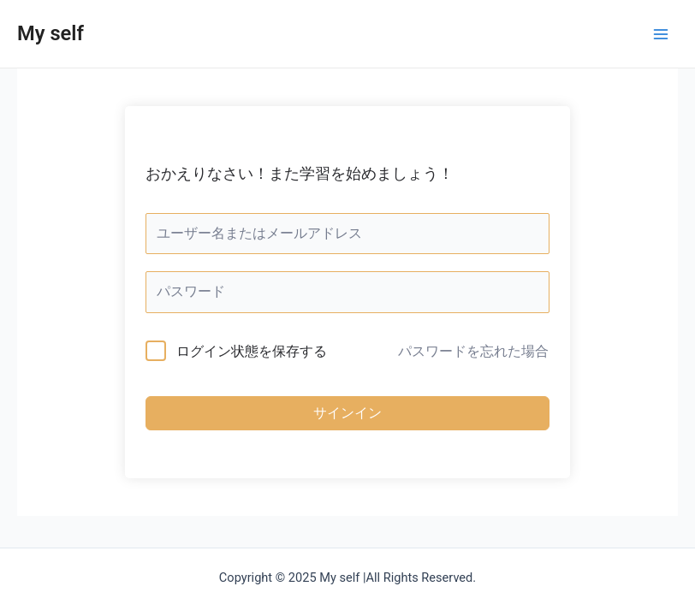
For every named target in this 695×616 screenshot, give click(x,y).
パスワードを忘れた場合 (473, 351)
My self (50, 33)
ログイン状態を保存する (252, 351)
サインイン (347, 413)
